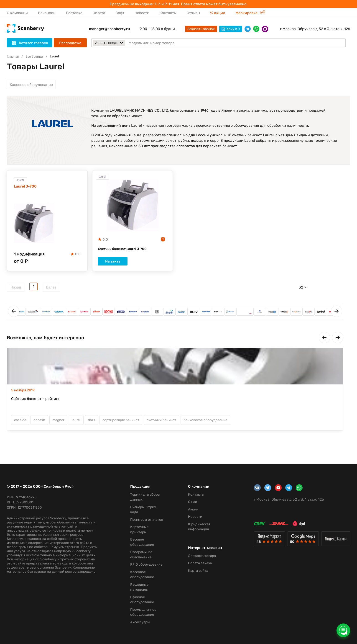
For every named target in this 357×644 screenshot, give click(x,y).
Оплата (99, 13)
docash (39, 423)
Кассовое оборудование (31, 85)
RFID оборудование (144, 564)
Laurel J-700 (27, 188)
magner (58, 423)
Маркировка (250, 13)
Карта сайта (194, 575)
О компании (17, 13)
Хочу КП (231, 29)
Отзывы (193, 13)
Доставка (74, 13)
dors (92, 423)
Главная (13, 57)
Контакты (168, 13)
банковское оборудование (205, 423)
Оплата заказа (196, 567)
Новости (142, 13)
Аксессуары (138, 622)
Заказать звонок (201, 29)
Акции (190, 509)
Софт (120, 13)
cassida (20, 423)
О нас (189, 502)
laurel (76, 423)
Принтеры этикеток (144, 520)
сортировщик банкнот (121, 423)
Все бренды (37, 57)
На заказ (133, 264)
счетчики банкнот (161, 423)
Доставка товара (198, 560)
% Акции (218, 13)
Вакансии (47, 13)
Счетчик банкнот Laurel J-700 (125, 251)
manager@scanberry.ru (110, 29)
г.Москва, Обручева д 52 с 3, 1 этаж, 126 (315, 29)
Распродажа (70, 43)
